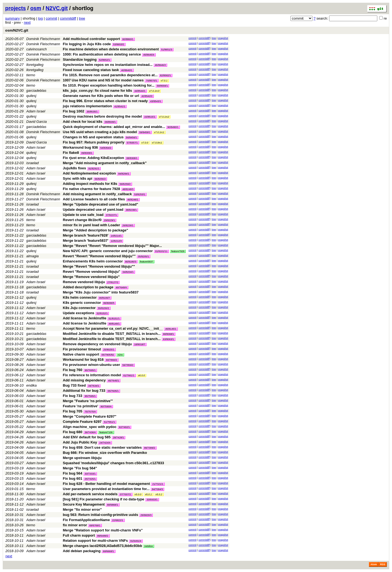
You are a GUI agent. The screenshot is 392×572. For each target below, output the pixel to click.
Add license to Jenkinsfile (85, 318)
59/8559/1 (162, 86)
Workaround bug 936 (80, 147)
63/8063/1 (169, 339)
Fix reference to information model (92, 375)
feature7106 (106, 432)
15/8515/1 (150, 117)
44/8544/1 (140, 91)
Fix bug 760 (73, 370)
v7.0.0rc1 (157, 143)
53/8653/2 (119, 44)
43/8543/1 (155, 101)
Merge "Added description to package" (96, 230)
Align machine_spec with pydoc (90, 427)
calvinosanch (37, 49)
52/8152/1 (102, 313)
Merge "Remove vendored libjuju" (91, 277)
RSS (383, 564)
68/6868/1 (112, 505)
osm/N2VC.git (17, 30)
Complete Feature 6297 (82, 422)
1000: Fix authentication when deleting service (102, 54)
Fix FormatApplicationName (86, 520)
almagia (33, 256)
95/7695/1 (90, 370)
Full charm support (79, 535)
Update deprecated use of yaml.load (93, 209)
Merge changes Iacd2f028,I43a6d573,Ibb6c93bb (102, 546)
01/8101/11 (161, 251)
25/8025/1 (109, 350)
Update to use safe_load (83, 215)
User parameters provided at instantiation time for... (107, 489)
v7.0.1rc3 (154, 91)
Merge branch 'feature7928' (86, 235)
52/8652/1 (105, 60)
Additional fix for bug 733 (84, 391)
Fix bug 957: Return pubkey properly (94, 142)
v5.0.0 (138, 494)
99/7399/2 (149, 448)
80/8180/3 (131, 262)
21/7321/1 (158, 484)
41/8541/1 (120, 106)
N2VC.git (57, 8)
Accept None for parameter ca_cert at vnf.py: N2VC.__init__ (113, 328)
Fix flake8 (71, 153)
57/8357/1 (132, 143)
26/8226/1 (128, 225)
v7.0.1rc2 (164, 117)
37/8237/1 (111, 215)
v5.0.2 (159, 494)
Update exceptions (79, 313)
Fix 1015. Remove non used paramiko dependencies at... (111, 75)
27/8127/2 (113, 282)
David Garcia (37, 122)
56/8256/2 (100, 179)
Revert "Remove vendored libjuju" (92, 272)
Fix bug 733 (73, 396)
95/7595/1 (90, 396)
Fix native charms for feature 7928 (91, 189)
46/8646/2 (160, 65)
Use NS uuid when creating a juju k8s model (100, 132)
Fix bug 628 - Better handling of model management (106, 484)
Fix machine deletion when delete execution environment (111, 49)
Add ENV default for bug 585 (87, 437)
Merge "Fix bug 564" (80, 468)
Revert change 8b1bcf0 (82, 220)
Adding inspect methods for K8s (90, 184)
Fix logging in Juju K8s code (87, 44)
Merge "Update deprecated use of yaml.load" (101, 204)
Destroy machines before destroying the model (102, 116)
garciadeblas (36, 91)
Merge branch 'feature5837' (86, 241)
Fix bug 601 (73, 478)
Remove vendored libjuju (84, 282)
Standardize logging (80, 59)
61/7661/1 (129, 375)
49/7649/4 (121, 287)
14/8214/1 (116, 236)
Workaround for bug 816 (83, 360)
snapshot (223, 38)
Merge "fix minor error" (82, 510)
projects (16, 8)
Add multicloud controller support (91, 39)
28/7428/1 (118, 438)
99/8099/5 (109, 303)
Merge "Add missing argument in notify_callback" (105, 163)
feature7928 (178, 251)
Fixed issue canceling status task (91, 70)
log (40, 18)
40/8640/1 (127, 70)
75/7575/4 (90, 412)
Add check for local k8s (83, 122)
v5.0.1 (148, 494)
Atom (374, 564)
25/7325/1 (90, 479)
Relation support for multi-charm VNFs (95, 541)
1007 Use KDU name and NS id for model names (103, 80)
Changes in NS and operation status (93, 137)
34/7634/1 (94, 386)
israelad (33, 163)
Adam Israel (36, 111)
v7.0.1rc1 (159, 132)
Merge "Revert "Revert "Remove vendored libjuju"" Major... (112, 246)
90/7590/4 (106, 406)
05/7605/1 (113, 391)
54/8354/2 (106, 148)
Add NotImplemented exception (89, 173)
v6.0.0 (141, 375)
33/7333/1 (90, 474)
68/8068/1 (169, 334)
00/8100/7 (105, 298)
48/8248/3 (128, 189)
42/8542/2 (147, 96)
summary (12, 18)
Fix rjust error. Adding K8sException (94, 158)
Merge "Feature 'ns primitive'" (88, 401)
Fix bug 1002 (74, 111)
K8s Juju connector (79, 308)
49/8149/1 (114, 324)
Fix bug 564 (73, 473)
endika (32, 385)
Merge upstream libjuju (82, 458)
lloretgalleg (35, 65)
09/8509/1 (110, 122)
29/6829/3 (146, 515)
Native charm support (81, 354)
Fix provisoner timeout (82, 349)
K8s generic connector (82, 303)
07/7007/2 (125, 494)
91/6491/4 (136, 541)
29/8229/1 (109, 220)
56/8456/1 (131, 137)
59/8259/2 (125, 184)
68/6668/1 (108, 551)
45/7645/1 (114, 381)
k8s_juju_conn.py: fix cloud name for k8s (97, 91)
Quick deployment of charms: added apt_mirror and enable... (114, 127)
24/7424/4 (105, 443)
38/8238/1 (131, 210)
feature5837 (147, 262)
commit (51, 18)
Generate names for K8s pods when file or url (101, 96)
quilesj (31, 96)
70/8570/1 (151, 81)
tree (82, 18)
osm (36, 8)
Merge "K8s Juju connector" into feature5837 (101, 292)
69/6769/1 (95, 525)
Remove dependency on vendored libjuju (97, 344)
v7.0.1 (164, 81)
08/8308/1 (132, 158)
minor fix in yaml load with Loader (91, 225)
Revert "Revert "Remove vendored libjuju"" (99, 256)
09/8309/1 (87, 153)
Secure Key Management (84, 504)
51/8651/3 (167, 50)
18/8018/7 (140, 344)
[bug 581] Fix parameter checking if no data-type (104, 499)
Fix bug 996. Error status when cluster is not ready (105, 101)
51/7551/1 (109, 422)
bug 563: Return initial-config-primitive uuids (101, 515)
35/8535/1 (92, 112)
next (27, 22)
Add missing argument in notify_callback (97, 194)
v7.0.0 (145, 143)
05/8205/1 (143, 256)
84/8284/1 (124, 174)
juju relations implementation (88, 106)
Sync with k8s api (78, 178)
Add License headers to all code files (94, 199)
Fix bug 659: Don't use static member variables (102, 447)
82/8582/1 (166, 75)
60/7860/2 (111, 360)
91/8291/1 (94, 169)
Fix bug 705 (73, 411)
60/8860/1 (128, 39)
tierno (31, 75)
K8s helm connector (80, 297)
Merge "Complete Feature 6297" (90, 416)
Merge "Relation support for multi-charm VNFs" (103, 530)
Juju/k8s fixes (74, 168)
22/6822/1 (118, 520)
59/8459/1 (145, 132)
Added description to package (88, 287)
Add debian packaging (82, 551)
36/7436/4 (90, 432)
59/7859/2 (128, 365)
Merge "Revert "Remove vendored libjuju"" (99, 266)
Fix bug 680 (73, 432)
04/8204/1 (128, 272)
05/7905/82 (108, 355)
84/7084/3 (157, 489)
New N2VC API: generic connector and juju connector (108, 251)
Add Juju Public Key (80, 442)
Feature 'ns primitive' (81, 406)
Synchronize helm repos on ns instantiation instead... (108, 65)
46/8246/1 (133, 200)
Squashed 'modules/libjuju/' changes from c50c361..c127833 (114, 463)
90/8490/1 (173, 127)
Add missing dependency (84, 380)
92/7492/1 (124, 427)
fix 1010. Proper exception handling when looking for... (109, 85)
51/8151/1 (114, 319)
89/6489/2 (103, 536)
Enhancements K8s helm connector (93, 261)
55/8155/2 (103, 308)
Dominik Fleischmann (43, 39)
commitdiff (68, 18)
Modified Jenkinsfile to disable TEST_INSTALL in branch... (112, 334)
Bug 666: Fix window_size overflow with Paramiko (105, 453)
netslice (149, 546)
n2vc (120, 355)
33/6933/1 (152, 500)
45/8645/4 (149, 55)
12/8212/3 (116, 241)
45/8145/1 (171, 329)
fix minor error (75, 525)
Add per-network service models (90, 494)
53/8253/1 (140, 194)
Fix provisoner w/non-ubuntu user (91, 365)
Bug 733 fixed (74, 385)
